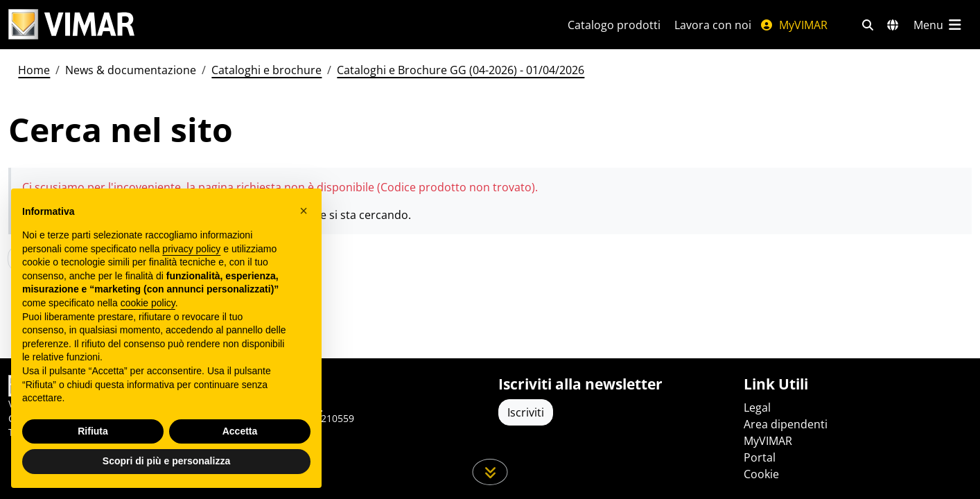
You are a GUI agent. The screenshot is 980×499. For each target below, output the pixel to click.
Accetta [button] (240, 431)
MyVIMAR (794, 25)
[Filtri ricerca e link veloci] (868, 25)
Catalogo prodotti (614, 25)
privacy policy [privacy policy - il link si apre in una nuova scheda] (191, 249)
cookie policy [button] (148, 303)
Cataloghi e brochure (266, 70)
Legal (757, 408)
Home (34, 70)
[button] (304, 211)
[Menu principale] (938, 25)
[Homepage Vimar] (71, 25)
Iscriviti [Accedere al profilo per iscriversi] (526, 412)
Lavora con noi (713, 25)
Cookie (761, 474)
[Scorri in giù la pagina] (490, 472)
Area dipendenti (786, 424)
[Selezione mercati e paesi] (893, 25)
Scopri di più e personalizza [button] (166, 461)
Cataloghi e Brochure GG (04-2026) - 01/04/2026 (461, 70)
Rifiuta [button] (93, 431)
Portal (760, 457)
